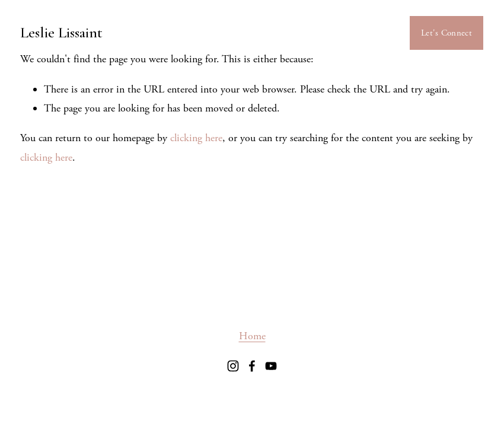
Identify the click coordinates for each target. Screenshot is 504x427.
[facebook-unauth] (252, 366)
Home (252, 336)
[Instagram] (233, 366)
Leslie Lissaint (61, 33)
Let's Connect (446, 33)
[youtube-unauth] (271, 366)
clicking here (196, 138)
